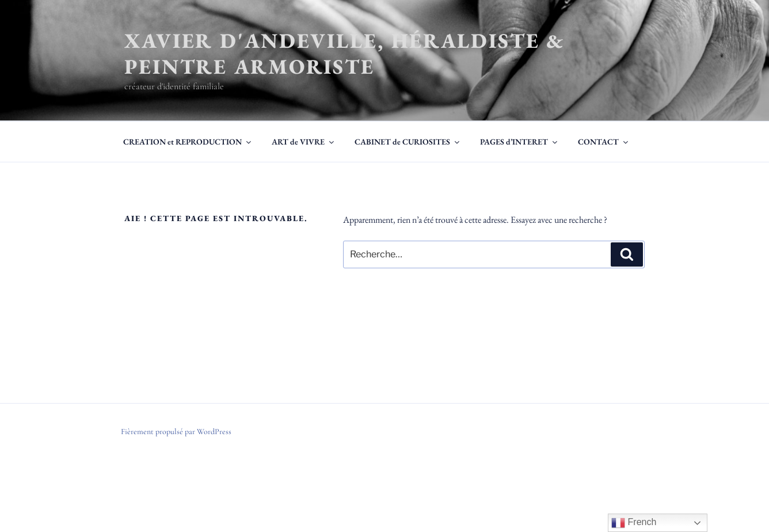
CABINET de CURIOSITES (408, 142)
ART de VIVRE (304, 142)
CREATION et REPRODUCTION (188, 142)
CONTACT (604, 142)
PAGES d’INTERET (519, 142)
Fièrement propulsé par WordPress (176, 432)
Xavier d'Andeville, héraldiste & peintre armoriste (344, 54)
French (634, 523)
